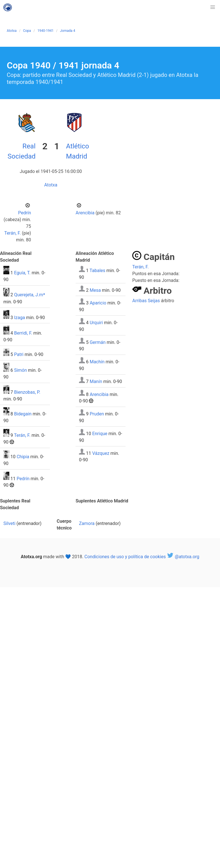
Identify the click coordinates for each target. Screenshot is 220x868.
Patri (19, 354)
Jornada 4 (68, 31)
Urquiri (96, 323)
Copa (27, 31)
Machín (97, 362)
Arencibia (85, 213)
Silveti (9, 523)
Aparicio (98, 303)
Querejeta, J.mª (30, 295)
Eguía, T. (22, 273)
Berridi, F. (23, 333)
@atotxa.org (183, 557)
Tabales (98, 271)
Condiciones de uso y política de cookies (125, 557)
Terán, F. (12, 233)
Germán (98, 342)
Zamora (87, 523)
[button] (213, 7)
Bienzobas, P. (27, 392)
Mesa (95, 290)
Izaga (20, 317)
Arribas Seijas (146, 301)
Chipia (23, 457)
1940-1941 (46, 31)
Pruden (97, 414)
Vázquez (101, 453)
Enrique (100, 434)
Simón (20, 370)
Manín (96, 381)
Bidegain (23, 414)
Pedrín (25, 213)
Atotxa (12, 31)
